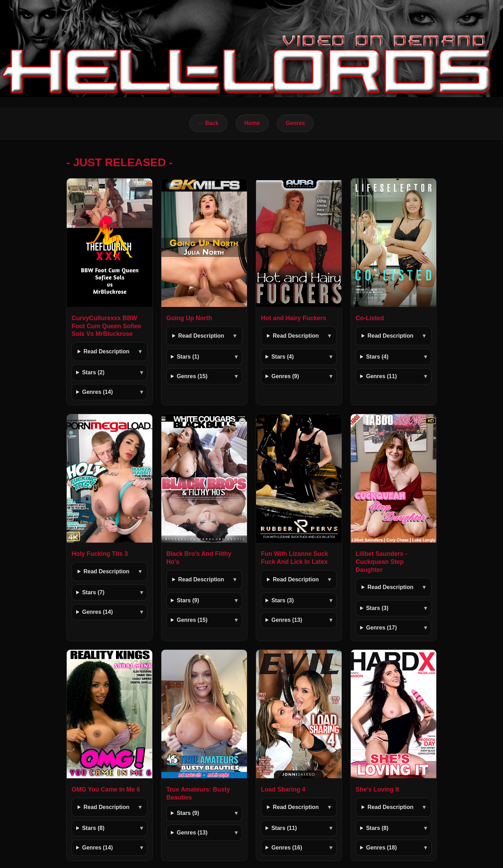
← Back (208, 123)
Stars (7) (93, 592)
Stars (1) (188, 357)
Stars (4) (283, 357)
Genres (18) (381, 848)
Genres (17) (381, 628)
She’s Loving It (377, 789)
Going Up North (189, 318)
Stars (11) (284, 828)
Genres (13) (287, 620)
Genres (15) (192, 376)
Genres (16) (287, 848)
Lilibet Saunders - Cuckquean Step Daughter (381, 562)
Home (252, 123)
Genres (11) (381, 376)
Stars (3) (283, 600)
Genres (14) (97, 392)
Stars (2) (93, 372)
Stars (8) (93, 828)
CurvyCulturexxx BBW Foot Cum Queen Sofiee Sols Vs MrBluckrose (106, 326)
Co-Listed (370, 318)
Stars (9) (188, 600)
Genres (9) (285, 376)
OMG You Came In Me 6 (106, 789)
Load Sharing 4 (283, 789)
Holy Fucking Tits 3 (100, 554)
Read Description (107, 351)
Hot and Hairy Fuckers (294, 318)
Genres (295, 123)
